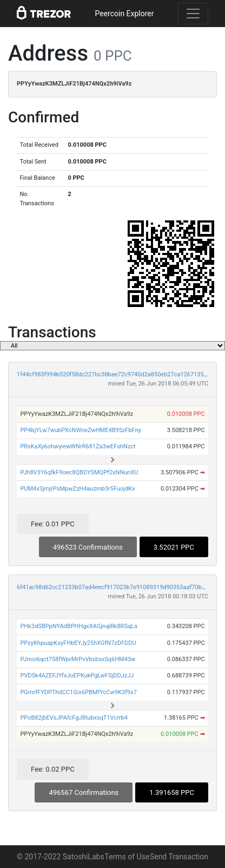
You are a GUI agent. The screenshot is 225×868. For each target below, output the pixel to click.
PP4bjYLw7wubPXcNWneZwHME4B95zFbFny (81, 430)
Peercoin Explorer (124, 14)
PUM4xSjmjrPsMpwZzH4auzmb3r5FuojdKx (77, 489)
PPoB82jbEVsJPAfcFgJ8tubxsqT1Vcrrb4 (74, 718)
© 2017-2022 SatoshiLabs (61, 857)
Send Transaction (179, 857)
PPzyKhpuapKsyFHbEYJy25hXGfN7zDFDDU (78, 643)
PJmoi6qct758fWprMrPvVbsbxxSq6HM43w (78, 659)
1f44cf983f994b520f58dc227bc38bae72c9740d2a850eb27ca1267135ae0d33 (120, 374)
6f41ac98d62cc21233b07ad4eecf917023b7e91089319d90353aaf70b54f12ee (120, 587)
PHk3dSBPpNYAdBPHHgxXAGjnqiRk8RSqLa (79, 626)
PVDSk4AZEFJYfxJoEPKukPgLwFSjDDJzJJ (77, 676)
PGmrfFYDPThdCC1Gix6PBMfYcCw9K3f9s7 (78, 692)
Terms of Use (127, 857)
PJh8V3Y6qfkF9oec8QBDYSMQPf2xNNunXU (79, 472)
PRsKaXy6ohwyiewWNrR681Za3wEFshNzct (78, 446)
